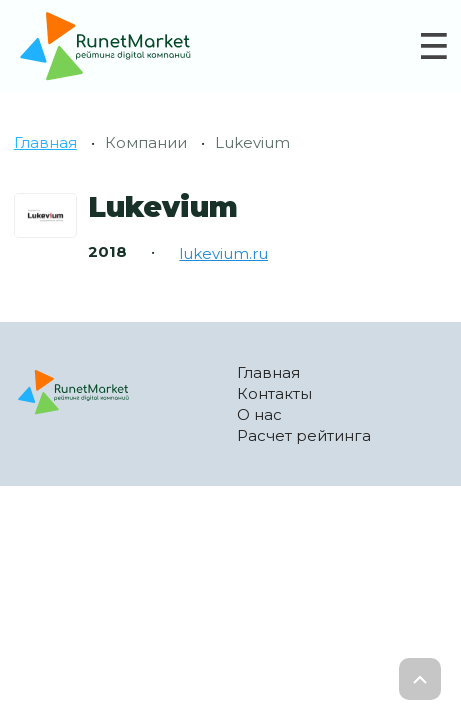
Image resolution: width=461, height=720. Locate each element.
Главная (45, 142)
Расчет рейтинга (304, 435)
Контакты (274, 393)
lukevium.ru (223, 253)
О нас (259, 414)
